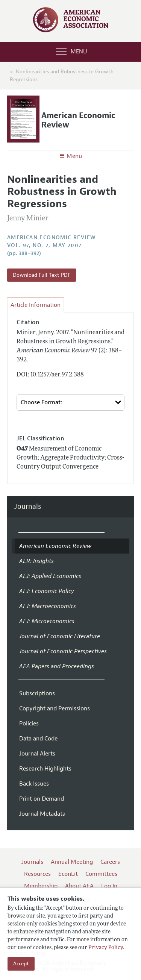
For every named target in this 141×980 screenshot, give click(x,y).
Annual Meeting (72, 862)
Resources (37, 874)
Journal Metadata (42, 814)
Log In (109, 886)
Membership (41, 886)
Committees (101, 874)
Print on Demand (42, 799)
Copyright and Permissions (55, 708)
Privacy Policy (106, 948)
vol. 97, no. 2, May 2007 (45, 245)
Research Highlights (45, 769)
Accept (21, 964)
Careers (110, 862)
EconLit (68, 874)
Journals (28, 507)
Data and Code (38, 739)
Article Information (36, 305)
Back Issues (34, 784)
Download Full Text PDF (42, 275)
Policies (29, 724)
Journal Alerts (37, 754)
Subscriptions (37, 693)
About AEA (79, 886)
